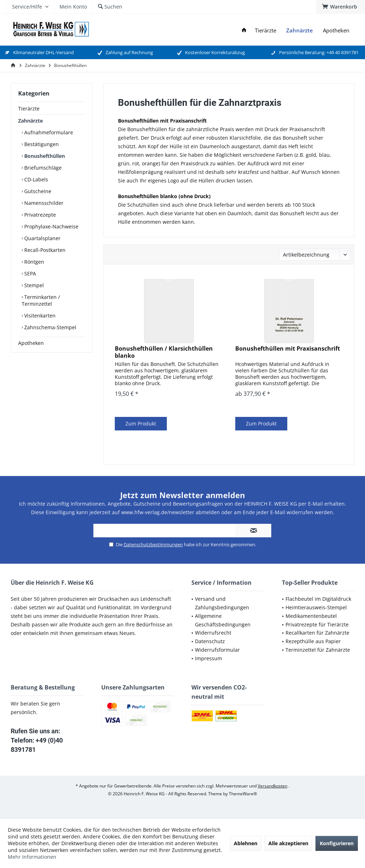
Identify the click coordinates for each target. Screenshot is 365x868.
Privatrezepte (39, 215)
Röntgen (34, 262)
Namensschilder (43, 203)
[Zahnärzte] (300, 30)
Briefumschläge (42, 168)
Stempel (33, 285)
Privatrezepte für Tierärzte (317, 624)
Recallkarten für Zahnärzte (317, 633)
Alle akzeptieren (288, 843)
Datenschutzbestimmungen (153, 544)
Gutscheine (37, 191)
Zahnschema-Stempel (50, 327)
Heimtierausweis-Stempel (316, 607)
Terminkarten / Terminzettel (41, 300)
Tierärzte (29, 108)
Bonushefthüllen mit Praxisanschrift (288, 349)
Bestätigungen (41, 144)
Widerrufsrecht (213, 633)
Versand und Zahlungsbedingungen (222, 603)
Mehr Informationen (32, 857)
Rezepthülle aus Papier (313, 641)
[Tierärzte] (266, 30)
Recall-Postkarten (44, 250)
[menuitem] (341, 7)
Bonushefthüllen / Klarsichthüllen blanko (164, 352)
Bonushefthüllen (44, 156)
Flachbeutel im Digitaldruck (318, 599)
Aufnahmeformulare (48, 132)
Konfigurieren (337, 843)
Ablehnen (246, 843)
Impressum (209, 658)
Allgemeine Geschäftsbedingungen (223, 620)
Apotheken (31, 343)
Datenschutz (210, 641)
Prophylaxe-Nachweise (51, 226)
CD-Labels (35, 179)
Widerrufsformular (217, 650)
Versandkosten (273, 786)
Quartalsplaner (42, 238)
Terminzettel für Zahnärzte (318, 650)
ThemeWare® (243, 794)
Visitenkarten (39, 316)
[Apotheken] (336, 30)
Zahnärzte (30, 121)
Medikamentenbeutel (311, 616)
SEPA (29, 273)
